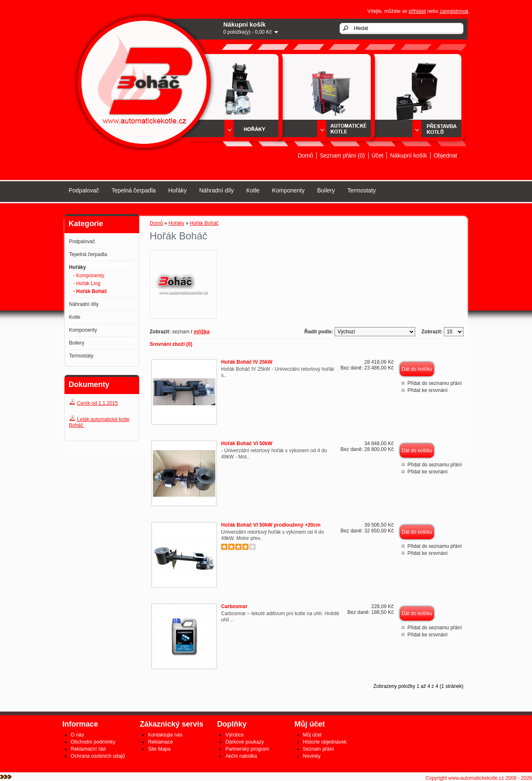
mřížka (202, 332)
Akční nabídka (241, 756)
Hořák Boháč (204, 223)
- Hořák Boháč (90, 291)
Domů (305, 155)
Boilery (326, 190)
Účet (378, 155)
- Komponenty (89, 276)
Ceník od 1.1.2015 (97, 403)
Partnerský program (247, 749)
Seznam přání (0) (342, 155)
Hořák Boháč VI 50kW (247, 443)
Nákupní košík (408, 155)
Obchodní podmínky (93, 742)
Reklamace (160, 742)
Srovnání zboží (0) (171, 344)
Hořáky (177, 190)
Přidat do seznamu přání (435, 383)
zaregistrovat (454, 11)
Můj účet (312, 735)
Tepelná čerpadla (134, 190)
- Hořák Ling (87, 283)
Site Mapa (159, 749)
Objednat (445, 155)
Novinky (312, 756)
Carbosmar (234, 606)
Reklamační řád (88, 749)
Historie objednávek (325, 742)
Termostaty (362, 190)
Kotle (253, 190)
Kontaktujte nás (165, 735)
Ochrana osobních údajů (98, 756)
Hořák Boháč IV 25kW (247, 362)
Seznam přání (319, 749)
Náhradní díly (216, 190)
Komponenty (288, 190)
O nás (77, 735)
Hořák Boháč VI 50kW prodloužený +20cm (271, 525)
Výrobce (234, 735)
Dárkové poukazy (245, 742)
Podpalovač (84, 190)
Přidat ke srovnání (427, 390)
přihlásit (417, 11)
